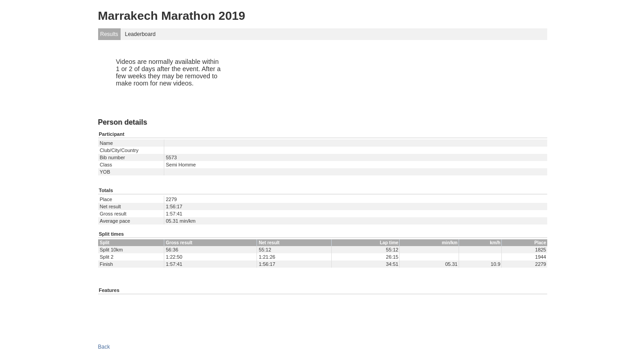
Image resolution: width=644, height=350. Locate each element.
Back (104, 347)
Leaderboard (140, 34)
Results (109, 34)
